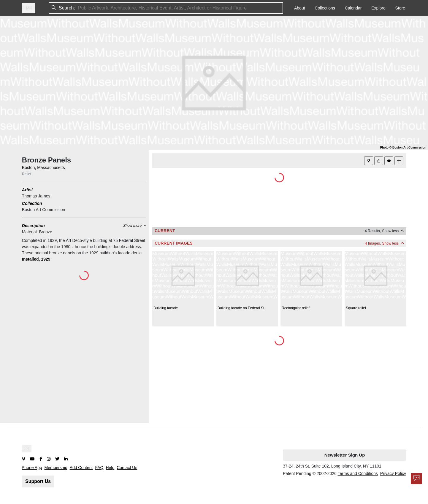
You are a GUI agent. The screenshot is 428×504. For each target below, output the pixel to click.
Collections (325, 8)
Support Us (38, 481)
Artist (27, 190)
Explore (378, 8)
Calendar (353, 8)
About (300, 8)
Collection (32, 203)
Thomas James (36, 196)
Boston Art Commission (44, 210)
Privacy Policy (393, 473)
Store (400, 8)
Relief (27, 174)
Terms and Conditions (358, 473)
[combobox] (79, 8)
